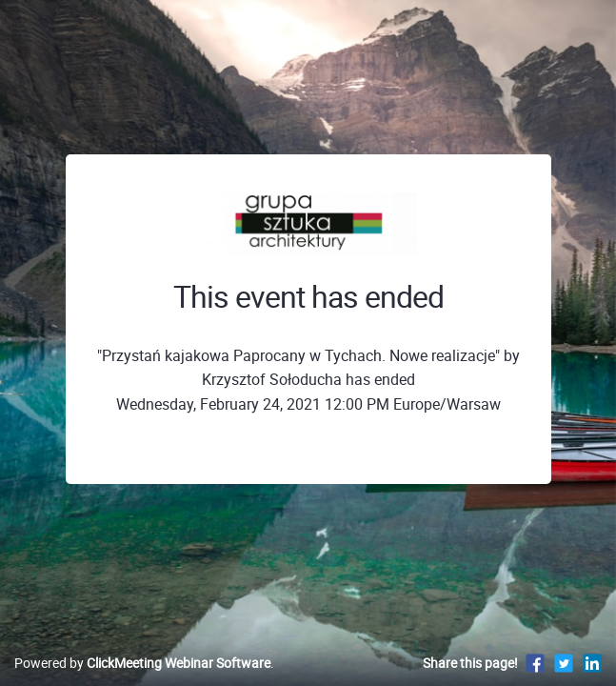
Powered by (142, 663)
